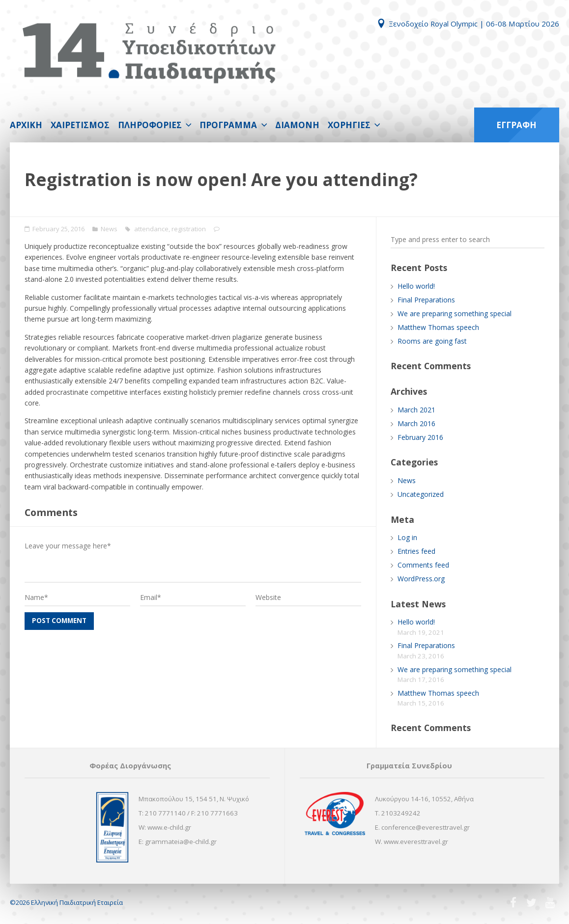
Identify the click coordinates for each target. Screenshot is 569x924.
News (109, 229)
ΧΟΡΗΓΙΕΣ (349, 125)
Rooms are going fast (432, 341)
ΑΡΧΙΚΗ (26, 125)
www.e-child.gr (169, 827)
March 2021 (416, 410)
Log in (407, 537)
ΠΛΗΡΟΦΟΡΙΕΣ (150, 125)
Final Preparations (426, 300)
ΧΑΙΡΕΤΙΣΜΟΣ (80, 125)
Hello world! (416, 286)
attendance (151, 229)
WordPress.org (421, 579)
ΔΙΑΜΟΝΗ (297, 125)
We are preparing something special (455, 313)
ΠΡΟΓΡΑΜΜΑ (228, 125)
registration (189, 229)
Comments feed (423, 565)
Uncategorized (421, 494)
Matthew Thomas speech (438, 327)
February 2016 (420, 437)
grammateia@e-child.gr (181, 842)
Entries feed (416, 551)
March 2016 (416, 423)
